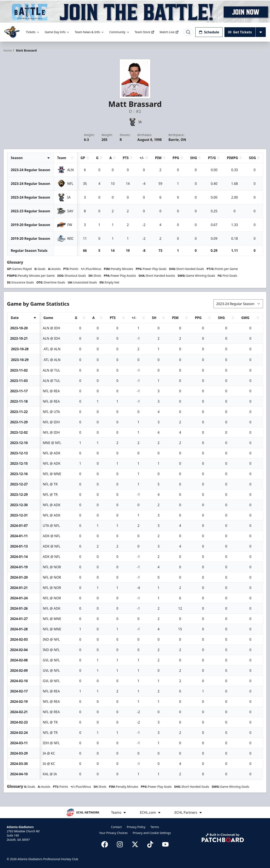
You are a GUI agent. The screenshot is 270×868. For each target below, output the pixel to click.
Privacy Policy (136, 827)
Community (119, 32)
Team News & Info (89, 32)
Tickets (33, 32)
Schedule (209, 32)
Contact (116, 827)
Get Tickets (240, 32)
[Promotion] (135, 11)
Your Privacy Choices (113, 833)
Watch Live (169, 32)
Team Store (145, 32)
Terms (155, 827)
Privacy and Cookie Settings (152, 833)
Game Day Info (57, 32)
